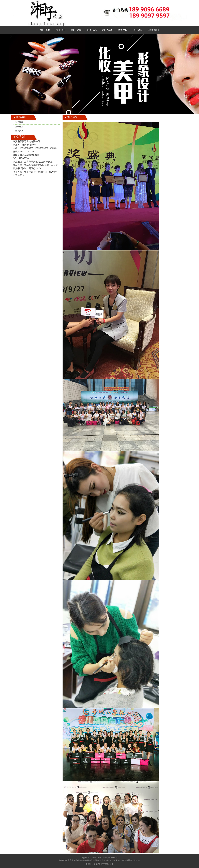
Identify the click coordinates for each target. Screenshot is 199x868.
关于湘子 (61, 30)
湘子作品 (92, 30)
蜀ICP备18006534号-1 (103, 864)
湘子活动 (107, 30)
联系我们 (154, 30)
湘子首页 (45, 30)
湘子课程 (76, 30)
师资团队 (123, 30)
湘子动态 (138, 30)
